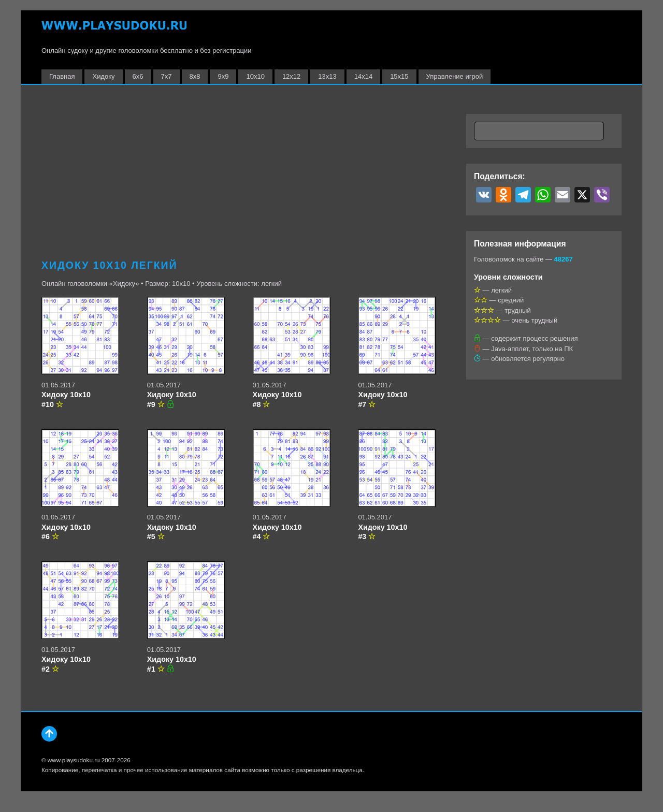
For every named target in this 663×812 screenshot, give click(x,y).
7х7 (167, 76)
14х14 (363, 76)
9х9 (223, 76)
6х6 (138, 76)
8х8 (195, 76)
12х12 (291, 76)
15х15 (399, 76)
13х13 (327, 76)
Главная (62, 76)
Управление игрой (455, 76)
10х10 (255, 76)
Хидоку (103, 76)
